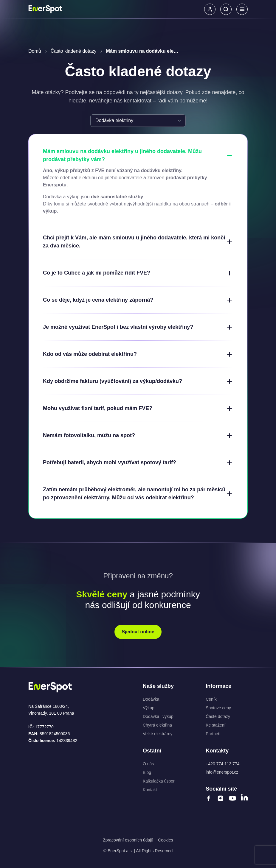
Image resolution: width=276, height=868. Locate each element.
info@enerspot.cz (222, 772)
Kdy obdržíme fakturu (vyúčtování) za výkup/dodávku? (138, 381)
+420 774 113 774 (222, 764)
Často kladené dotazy (74, 51)
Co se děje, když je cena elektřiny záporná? (138, 300)
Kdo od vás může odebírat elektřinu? (138, 354)
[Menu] (242, 9)
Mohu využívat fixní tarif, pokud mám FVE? (138, 409)
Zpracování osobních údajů (128, 840)
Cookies (166, 840)
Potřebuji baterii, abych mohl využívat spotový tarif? (138, 463)
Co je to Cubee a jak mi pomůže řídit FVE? (138, 273)
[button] (210, 9)
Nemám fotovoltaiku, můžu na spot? (138, 436)
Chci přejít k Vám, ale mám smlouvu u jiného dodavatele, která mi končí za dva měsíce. (138, 242)
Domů (35, 51)
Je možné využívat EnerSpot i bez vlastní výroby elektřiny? (138, 327)
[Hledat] (226, 9)
